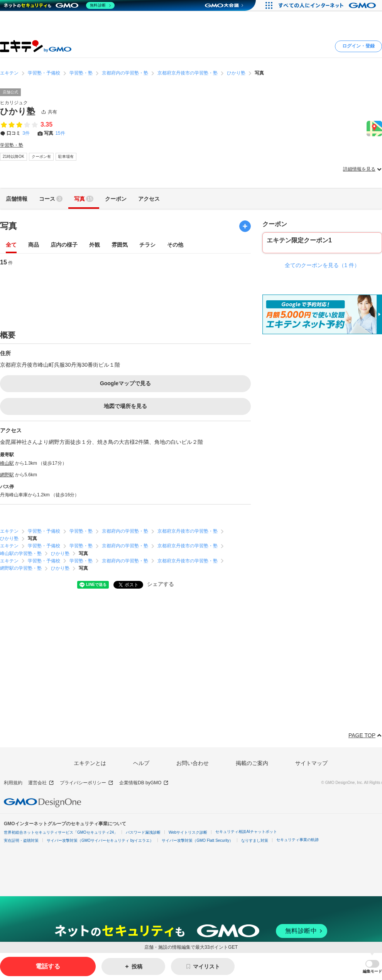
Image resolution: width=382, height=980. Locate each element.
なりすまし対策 (255, 840)
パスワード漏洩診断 (143, 832)
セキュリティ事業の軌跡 (297, 840)
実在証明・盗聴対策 (21, 840)
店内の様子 (64, 245)
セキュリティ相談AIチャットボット (246, 832)
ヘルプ (141, 763)
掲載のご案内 (252, 763)
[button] (372, 967)
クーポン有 (41, 157)
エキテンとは (90, 763)
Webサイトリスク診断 (188, 832)
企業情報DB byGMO (144, 783)
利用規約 (13, 783)
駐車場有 (66, 157)
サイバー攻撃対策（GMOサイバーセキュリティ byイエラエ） (100, 840)
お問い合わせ (193, 763)
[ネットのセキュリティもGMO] (59, 5)
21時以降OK (14, 157)
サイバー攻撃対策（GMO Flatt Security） (197, 840)
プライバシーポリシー (87, 783)
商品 (34, 245)
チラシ (147, 245)
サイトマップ (311, 763)
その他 (175, 245)
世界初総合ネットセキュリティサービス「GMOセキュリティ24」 (61, 832)
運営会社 (41, 783)
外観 (95, 245)
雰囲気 (120, 245)
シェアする (161, 584)
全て (11, 245)
